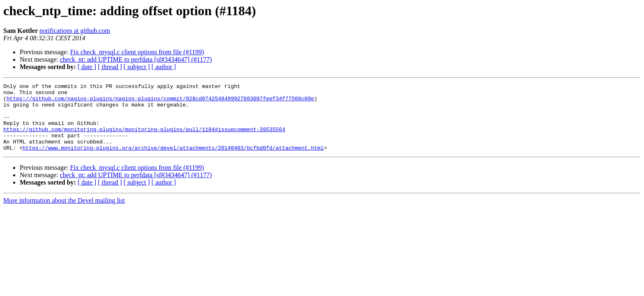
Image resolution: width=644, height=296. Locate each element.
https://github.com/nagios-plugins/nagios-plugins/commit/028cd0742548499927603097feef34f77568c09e (160, 102)
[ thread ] (110, 67)
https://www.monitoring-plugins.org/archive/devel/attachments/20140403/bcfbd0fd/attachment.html (173, 161)
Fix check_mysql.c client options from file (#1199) (137, 52)
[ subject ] (137, 67)
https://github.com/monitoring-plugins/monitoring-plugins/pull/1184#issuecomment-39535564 (144, 139)
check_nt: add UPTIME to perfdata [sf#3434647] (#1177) (136, 59)
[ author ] (164, 67)
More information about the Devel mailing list (64, 214)
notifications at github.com (75, 31)
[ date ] (87, 67)
